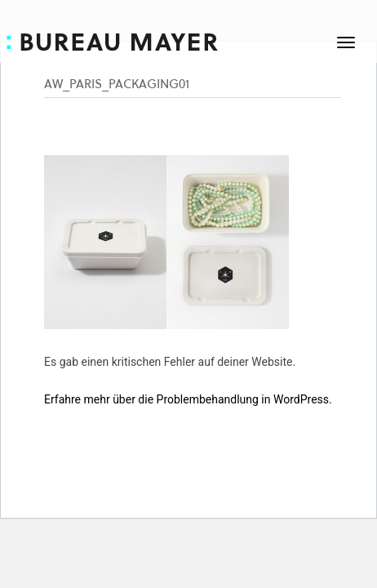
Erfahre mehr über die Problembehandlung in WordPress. (188, 399)
